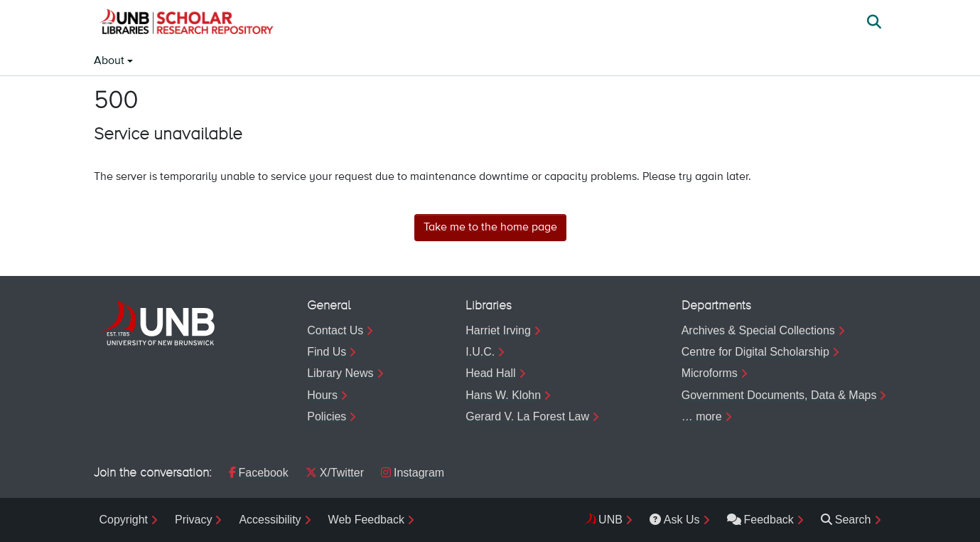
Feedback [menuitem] (760, 520)
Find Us (327, 352)
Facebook (259, 473)
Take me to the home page (490, 228)
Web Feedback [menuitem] (366, 520)
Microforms (710, 373)
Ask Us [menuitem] (675, 520)
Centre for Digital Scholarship (755, 352)
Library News (340, 373)
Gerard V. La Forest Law (527, 416)
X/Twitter (335, 473)
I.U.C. (480, 352)
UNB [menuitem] (610, 520)
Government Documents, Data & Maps (779, 395)
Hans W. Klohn (503, 395)
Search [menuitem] (846, 520)
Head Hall (490, 373)
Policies (327, 416)
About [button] (111, 61)
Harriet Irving (498, 330)
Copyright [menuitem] (124, 520)
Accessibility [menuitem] (270, 520)
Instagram (413, 473)
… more (702, 416)
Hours (322, 395)
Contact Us (335, 330)
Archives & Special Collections (758, 330)
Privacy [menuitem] (193, 520)
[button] (186, 23)
